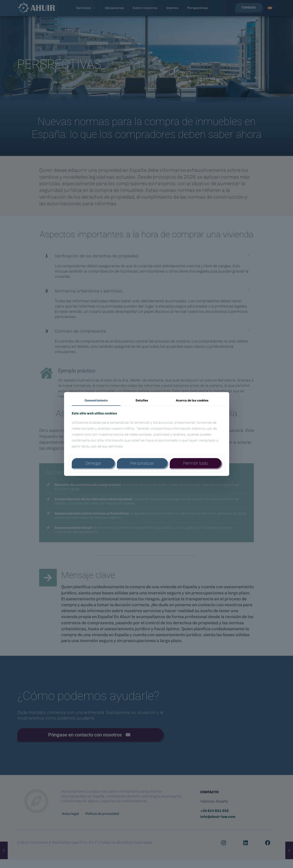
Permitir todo (195, 463)
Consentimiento (96, 400)
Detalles (142, 400)
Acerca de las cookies (192, 400)
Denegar (93, 463)
